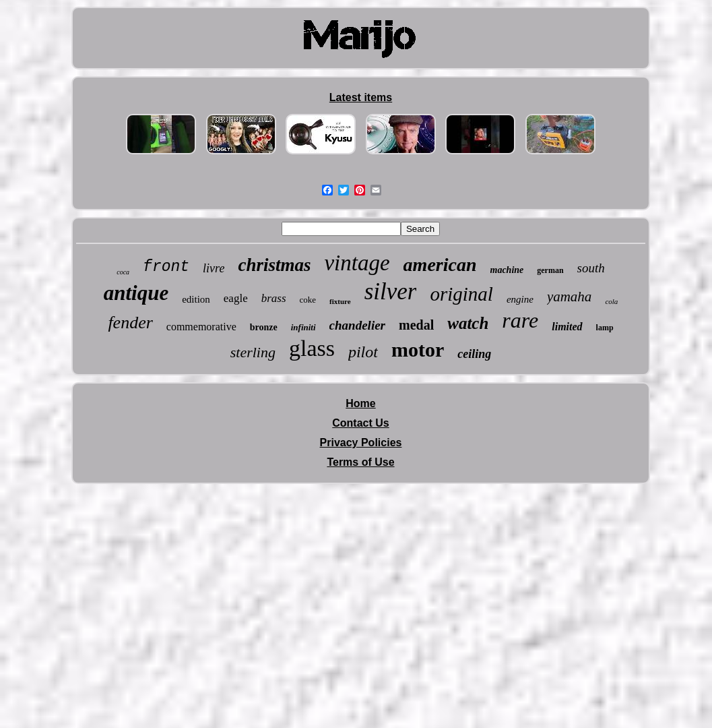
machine (507, 270)
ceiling (474, 354)
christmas (274, 265)
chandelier (357, 325)
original (461, 294)
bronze (264, 327)
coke (308, 300)
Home (360, 403)
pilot (363, 352)
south (591, 268)
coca (123, 272)
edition (196, 299)
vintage (357, 263)
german (550, 270)
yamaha (570, 297)
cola (611, 301)
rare (520, 320)
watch (468, 323)
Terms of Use (360, 462)
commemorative (201, 327)
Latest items (361, 97)
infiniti (303, 327)
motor (418, 350)
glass (312, 348)
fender (130, 323)
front (166, 267)
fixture (340, 301)
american (440, 265)
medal (416, 325)
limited (567, 327)
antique (136, 293)
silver (391, 292)
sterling (253, 352)
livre (214, 268)
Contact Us (360, 423)
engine (520, 299)
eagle (236, 298)
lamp (605, 328)
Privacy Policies (361, 443)
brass (274, 298)
